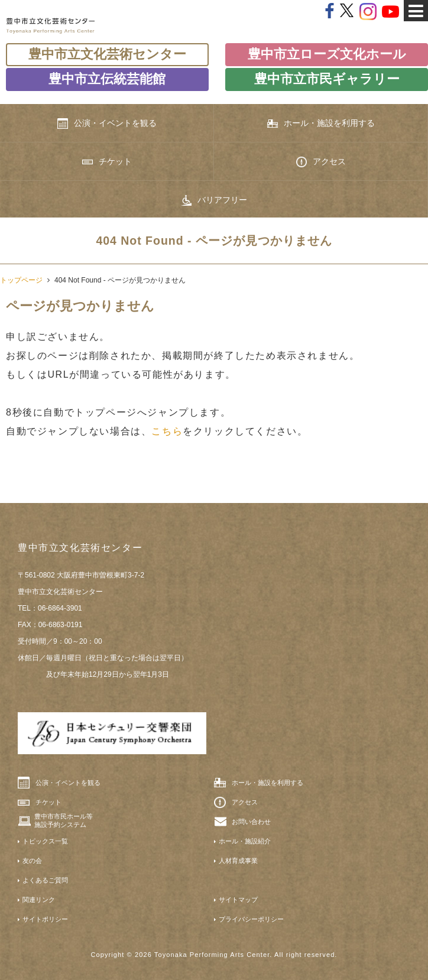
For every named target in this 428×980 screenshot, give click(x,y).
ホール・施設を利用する (321, 123)
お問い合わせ (251, 822)
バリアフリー (214, 200)
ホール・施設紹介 (245, 841)
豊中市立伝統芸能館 (107, 79)
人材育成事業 (238, 861)
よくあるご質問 (45, 880)
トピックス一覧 (45, 841)
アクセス (321, 162)
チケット (107, 161)
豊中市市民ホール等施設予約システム (64, 820)
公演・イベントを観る (107, 124)
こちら (167, 431)
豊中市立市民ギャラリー (327, 79)
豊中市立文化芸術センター (107, 54)
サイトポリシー (45, 919)
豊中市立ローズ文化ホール (327, 54)
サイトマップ (238, 900)
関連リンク (39, 900)
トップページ (21, 280)
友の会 (32, 861)
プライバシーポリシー (251, 919)
